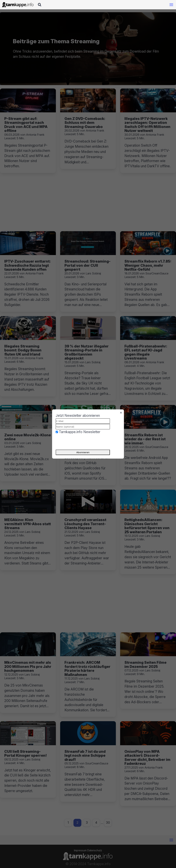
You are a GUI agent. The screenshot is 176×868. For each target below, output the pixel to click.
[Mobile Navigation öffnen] (171, 5)
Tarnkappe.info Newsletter (80, 432)
